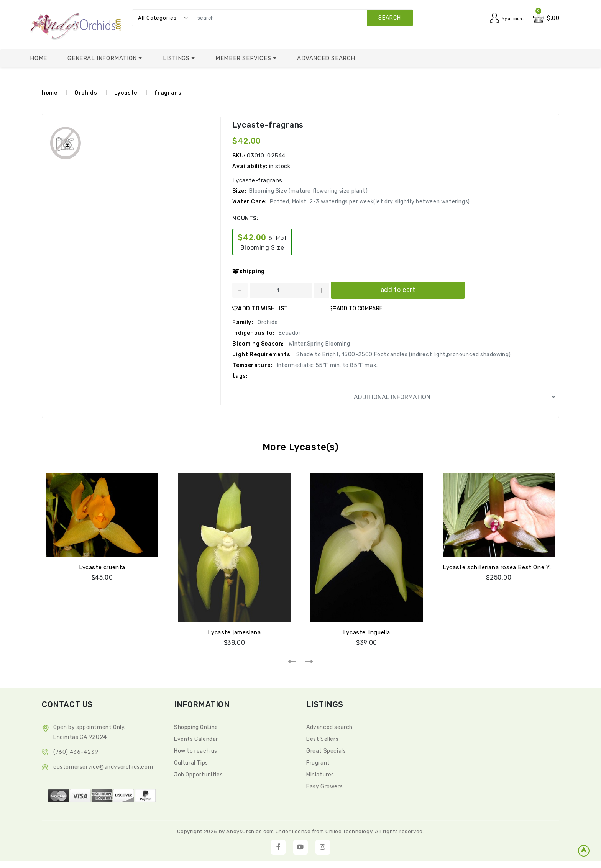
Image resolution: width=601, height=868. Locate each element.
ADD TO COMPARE (357, 309)
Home (38, 58)
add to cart (398, 290)
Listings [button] (177, 58)
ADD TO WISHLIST (260, 309)
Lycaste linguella (367, 631)
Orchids (86, 93)
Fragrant (318, 762)
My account (509, 18)
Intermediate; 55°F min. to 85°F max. (327, 365)
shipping (248, 271)
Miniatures (320, 774)
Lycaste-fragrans (267, 125)
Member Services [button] (244, 58)
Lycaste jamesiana (234, 631)
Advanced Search (326, 58)
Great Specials (326, 750)
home (49, 93)
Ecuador (289, 333)
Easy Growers (324, 785)
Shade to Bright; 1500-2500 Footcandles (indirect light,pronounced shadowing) (403, 355)
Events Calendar (196, 738)
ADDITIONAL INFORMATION (455, 397)
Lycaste (126, 93)
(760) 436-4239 (76, 751)
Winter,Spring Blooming (319, 344)
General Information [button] (103, 58)
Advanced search (329, 726)
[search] (301, 18)
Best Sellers (322, 738)
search (390, 18)
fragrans (168, 93)
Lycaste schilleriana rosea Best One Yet (499, 566)
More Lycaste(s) (300, 447)
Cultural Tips (191, 762)
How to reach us (196, 750)
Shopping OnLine (196, 726)
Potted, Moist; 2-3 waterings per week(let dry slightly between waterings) (370, 202)
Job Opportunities (198, 774)
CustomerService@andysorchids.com (103, 766)
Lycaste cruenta (102, 566)
